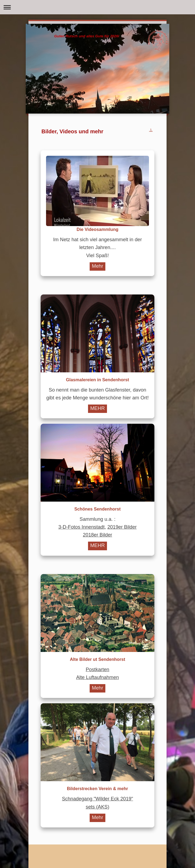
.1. (151, 130)
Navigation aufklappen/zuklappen (97, 7)
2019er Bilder (122, 527)
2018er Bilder (97, 535)
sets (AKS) (98, 807)
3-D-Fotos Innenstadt (81, 527)
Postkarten (98, 670)
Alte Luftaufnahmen (97, 677)
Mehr (97, 266)
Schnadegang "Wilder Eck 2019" (98, 799)
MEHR (97, 408)
